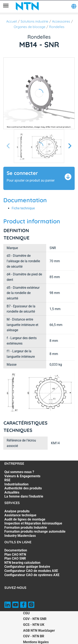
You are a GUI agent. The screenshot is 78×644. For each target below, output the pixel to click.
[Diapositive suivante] (70, 146)
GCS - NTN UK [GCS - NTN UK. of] (34, 625)
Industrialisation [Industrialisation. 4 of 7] (16, 484)
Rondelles (57, 27)
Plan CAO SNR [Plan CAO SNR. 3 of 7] (15, 558)
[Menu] (6, 6)
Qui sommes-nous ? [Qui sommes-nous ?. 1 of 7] (19, 472)
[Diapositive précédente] (8, 146)
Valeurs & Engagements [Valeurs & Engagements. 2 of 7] (22, 476)
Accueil (12, 21)
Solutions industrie (34, 21)
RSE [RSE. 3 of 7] (7, 480)
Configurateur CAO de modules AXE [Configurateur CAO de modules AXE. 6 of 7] (31, 571)
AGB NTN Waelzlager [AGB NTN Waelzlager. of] (39, 631)
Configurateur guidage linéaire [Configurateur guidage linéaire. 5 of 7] (27, 567)
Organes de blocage (30, 27)
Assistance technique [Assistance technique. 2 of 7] (20, 515)
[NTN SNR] (27, 6)
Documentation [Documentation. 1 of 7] (16, 550)
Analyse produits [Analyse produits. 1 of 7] (17, 511)
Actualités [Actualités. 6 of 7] (12, 492)
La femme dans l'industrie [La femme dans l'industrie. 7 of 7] (24, 496)
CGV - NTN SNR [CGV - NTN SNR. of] (35, 619)
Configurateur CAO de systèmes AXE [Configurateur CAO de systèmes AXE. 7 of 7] (32, 575)
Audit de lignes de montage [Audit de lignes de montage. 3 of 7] (25, 519)
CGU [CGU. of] (26, 613)
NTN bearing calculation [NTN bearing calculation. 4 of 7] (22, 563)
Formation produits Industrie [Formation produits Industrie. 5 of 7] (26, 528)
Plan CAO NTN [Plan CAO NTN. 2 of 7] (15, 554)
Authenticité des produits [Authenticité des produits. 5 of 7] (23, 488)
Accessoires (61, 21)
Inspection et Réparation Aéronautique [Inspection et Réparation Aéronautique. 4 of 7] (33, 523)
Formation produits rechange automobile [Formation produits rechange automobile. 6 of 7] (35, 531)
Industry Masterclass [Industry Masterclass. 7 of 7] (20, 536)
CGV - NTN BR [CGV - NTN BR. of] (34, 636)
